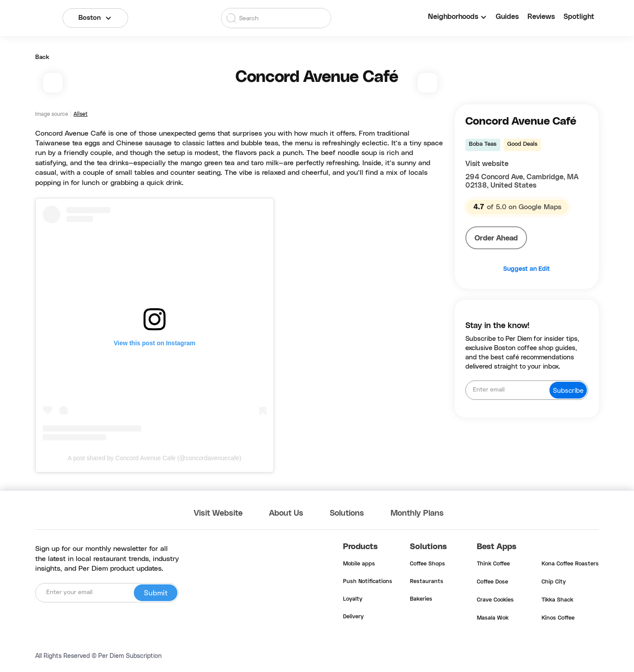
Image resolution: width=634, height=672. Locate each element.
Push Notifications (368, 582)
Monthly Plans (417, 513)
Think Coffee (493, 564)
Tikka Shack (557, 600)
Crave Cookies (495, 600)
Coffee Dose (492, 582)
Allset (81, 114)
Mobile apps (359, 564)
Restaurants (427, 582)
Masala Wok (493, 618)
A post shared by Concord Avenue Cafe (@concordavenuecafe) (155, 458)
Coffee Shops (428, 564)
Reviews (541, 17)
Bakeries (421, 599)
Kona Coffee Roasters (570, 564)
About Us (286, 513)
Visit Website (218, 513)
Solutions (347, 513)
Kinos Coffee (558, 618)
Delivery (353, 617)
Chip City (554, 582)
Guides (507, 17)
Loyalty (353, 599)
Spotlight (579, 17)
